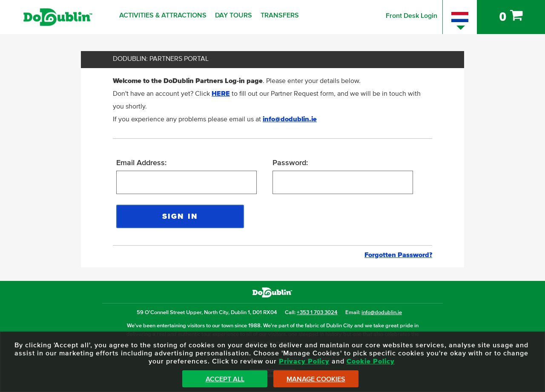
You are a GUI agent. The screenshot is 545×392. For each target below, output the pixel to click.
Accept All (225, 379)
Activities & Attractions (163, 15)
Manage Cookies (316, 379)
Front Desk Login (412, 16)
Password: (290, 163)
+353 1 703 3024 (317, 313)
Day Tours (234, 15)
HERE (221, 94)
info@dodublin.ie (290, 119)
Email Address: (141, 163)
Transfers (280, 15)
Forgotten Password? (398, 255)
